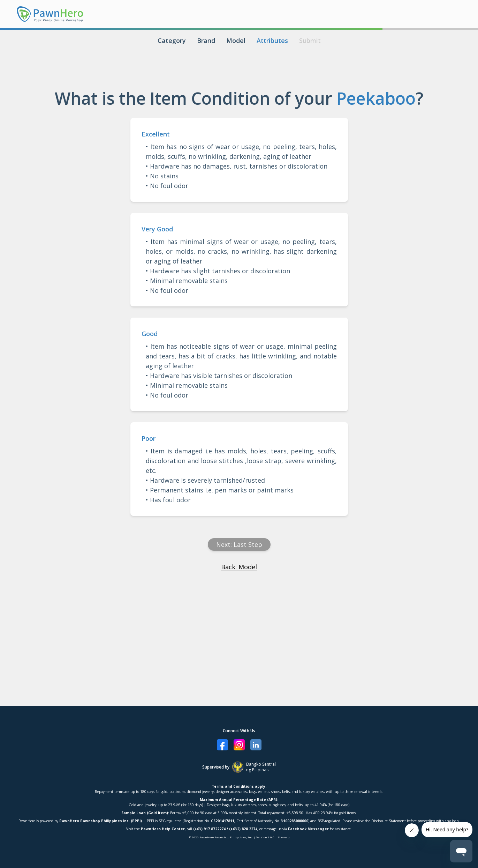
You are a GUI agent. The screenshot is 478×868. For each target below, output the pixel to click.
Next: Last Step (239, 544)
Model (236, 40)
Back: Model (239, 567)
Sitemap (283, 837)
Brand (206, 40)
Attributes (272, 40)
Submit (310, 40)
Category (172, 40)
